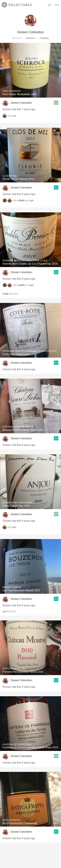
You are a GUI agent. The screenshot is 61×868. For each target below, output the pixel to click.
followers (30, 38)
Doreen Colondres (21, 103)
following (45, 38)
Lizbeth (21, 200)
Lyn (14, 116)
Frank (6, 294)
